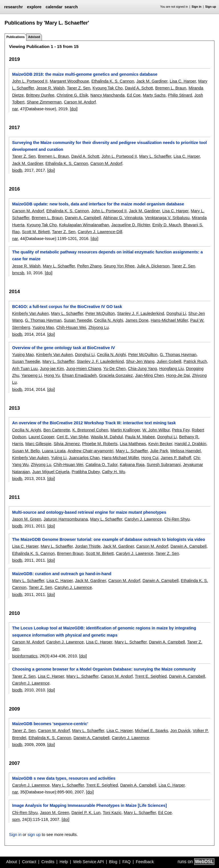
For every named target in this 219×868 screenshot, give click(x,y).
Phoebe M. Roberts (100, 444)
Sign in (197, 7)
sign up (34, 835)
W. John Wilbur (156, 430)
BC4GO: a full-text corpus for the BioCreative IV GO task (67, 307)
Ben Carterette (57, 430)
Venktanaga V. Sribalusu (167, 218)
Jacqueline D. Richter (131, 225)
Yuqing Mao (43, 327)
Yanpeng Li (32, 375)
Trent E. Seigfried (151, 676)
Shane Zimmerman (44, 102)
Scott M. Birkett (36, 232)
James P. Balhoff (176, 458)
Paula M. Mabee (140, 437)
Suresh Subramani (164, 465)
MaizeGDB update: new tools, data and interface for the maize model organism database (98, 204)
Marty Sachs (154, 95)
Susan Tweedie (78, 320)
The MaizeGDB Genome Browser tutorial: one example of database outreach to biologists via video (109, 539)
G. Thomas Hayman (43, 320)
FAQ (126, 862)
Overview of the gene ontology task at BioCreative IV (63, 348)
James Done (137, 320)
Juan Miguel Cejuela (51, 472)
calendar (54, 7)
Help (64, 862)
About (12, 862)
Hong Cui (150, 458)
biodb (17, 170)
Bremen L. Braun (171, 88)
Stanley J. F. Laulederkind (141, 313)
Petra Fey (181, 430)
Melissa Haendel (185, 451)
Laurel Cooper (41, 437)
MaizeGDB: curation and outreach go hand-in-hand (62, 574)
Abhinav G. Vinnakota (123, 218)
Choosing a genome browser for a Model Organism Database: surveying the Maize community (104, 669)
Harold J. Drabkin (190, 444)
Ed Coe (134, 95)
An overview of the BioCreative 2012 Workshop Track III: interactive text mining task (94, 423)
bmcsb (18, 273)
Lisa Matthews (133, 444)
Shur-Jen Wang (140, 361)
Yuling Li (59, 458)
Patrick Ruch (195, 361)
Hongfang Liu (172, 369)
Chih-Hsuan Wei (71, 327)
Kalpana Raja (132, 465)
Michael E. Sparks (151, 731)
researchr (13, 7)
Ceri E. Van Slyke (72, 437)
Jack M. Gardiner (152, 81)
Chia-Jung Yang (143, 369)
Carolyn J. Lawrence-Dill (100, 232)
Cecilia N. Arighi (109, 320)
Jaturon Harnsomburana (66, 519)
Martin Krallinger (125, 430)
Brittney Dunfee (40, 95)
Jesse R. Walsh (50, 88)
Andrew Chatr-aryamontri (91, 451)
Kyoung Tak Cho (108, 88)
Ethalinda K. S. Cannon (113, 81)
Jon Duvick (180, 731)
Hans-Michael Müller (169, 320)
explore (34, 7)
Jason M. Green (27, 519)
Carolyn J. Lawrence (143, 519)
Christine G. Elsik (72, 95)
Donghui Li (176, 313)
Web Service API (88, 862)
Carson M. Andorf (80, 102)
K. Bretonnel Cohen (90, 430)
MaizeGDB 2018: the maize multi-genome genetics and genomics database (85, 74)
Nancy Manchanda (108, 95)
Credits (48, 862)
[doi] (74, 109)
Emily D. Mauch (167, 225)
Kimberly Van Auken (30, 313)
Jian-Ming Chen (150, 375)
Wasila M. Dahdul (107, 437)
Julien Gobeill (169, 361)
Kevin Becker (160, 444)
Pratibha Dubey (86, 472)
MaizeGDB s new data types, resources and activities (64, 778)
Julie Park (159, 451)
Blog (113, 862)
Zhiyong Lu (99, 327)
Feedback (145, 862)
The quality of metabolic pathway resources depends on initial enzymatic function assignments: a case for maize (107, 255)
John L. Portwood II (30, 81)
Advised (34, 37)
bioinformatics (25, 656)
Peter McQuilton (100, 313)
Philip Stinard (180, 95)
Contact (29, 862)
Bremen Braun (70, 553)
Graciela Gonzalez (116, 375)
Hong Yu (52, 375)
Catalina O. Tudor (102, 465)
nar (15, 109)
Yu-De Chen (114, 369)
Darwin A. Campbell (83, 218)
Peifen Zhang (89, 266)
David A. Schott (139, 88)
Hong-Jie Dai (178, 375)
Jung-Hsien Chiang (84, 369)
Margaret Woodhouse (69, 81)
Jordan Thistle (88, 546)
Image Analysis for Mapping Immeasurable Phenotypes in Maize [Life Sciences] (89, 805)
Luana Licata (54, 451)
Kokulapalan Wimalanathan (84, 225)
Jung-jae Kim (52, 369)
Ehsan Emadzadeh (80, 375)
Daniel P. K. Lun (86, 813)
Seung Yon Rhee (119, 266)
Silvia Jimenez (67, 444)
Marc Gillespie (38, 444)
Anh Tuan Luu (25, 369)
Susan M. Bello (26, 451)
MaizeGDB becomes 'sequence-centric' (50, 724)
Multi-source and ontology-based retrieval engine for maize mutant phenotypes (89, 512)
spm (16, 819)
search (71, 7)
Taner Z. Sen (78, 88)
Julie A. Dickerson (153, 266)
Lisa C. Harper (183, 81)
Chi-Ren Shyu (177, 519)
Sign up (211, 7)
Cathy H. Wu (113, 472)
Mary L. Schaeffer (155, 156)
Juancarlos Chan (84, 458)
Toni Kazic (112, 813)
